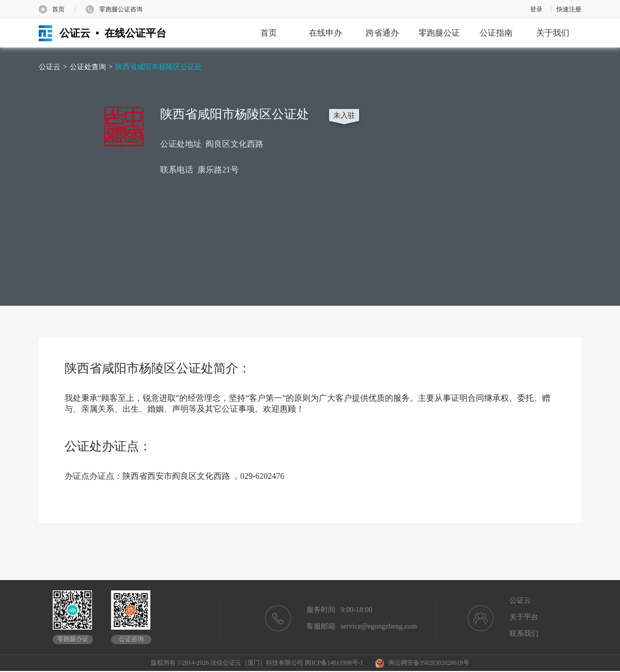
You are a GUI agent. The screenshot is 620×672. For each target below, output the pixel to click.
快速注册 (569, 9)
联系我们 (524, 634)
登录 (536, 9)
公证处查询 (88, 67)
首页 (58, 9)
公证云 (50, 67)
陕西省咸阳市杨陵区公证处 (159, 67)
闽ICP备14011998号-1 (334, 663)
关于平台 (524, 617)
